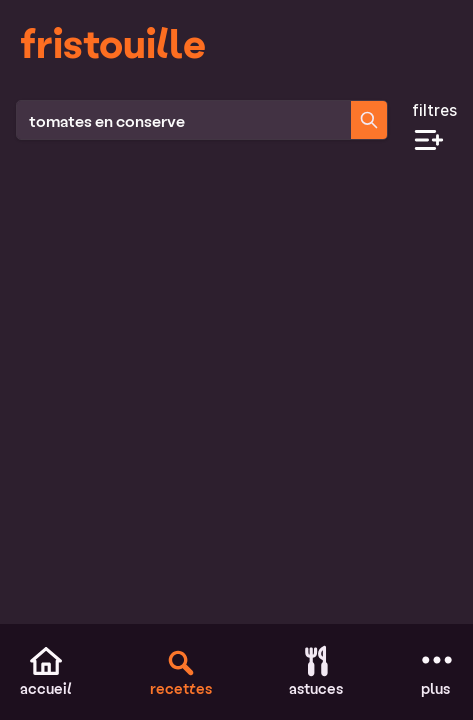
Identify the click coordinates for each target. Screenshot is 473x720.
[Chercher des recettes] (369, 120)
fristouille (113, 42)
